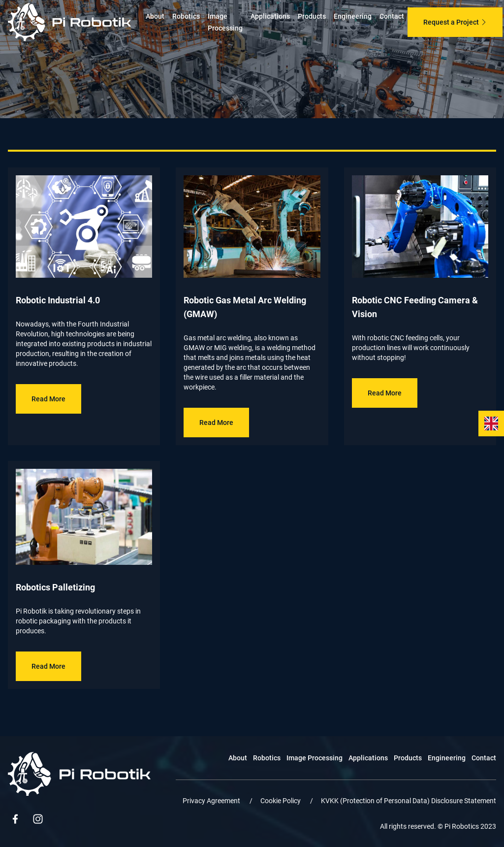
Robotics (186, 16)
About (155, 16)
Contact (392, 16)
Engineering (353, 16)
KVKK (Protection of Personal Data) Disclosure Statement (409, 801)
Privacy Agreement (212, 801)
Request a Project (455, 22)
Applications (270, 16)
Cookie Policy (281, 801)
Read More (48, 399)
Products (312, 16)
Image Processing (315, 758)
